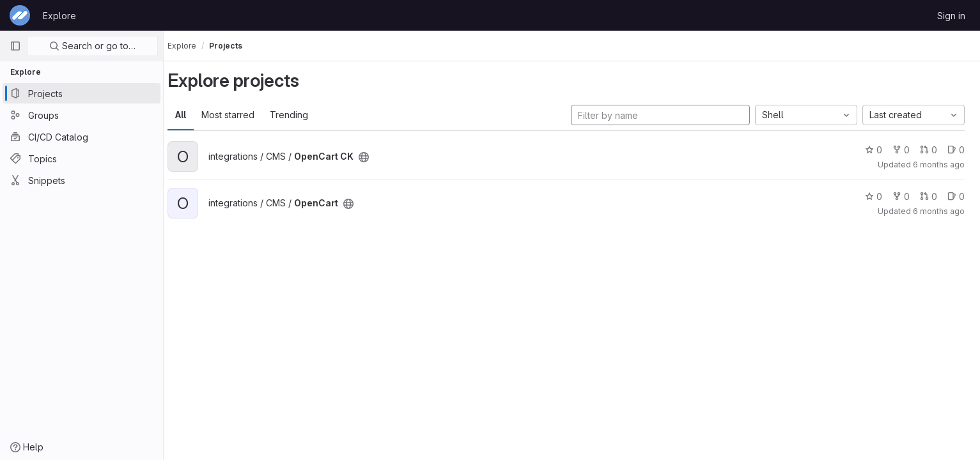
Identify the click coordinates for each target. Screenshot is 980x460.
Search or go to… (92, 46)
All (192, 115)
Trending (300, 115)
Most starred (239, 115)
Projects (237, 46)
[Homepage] (20, 15)
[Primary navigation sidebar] (15, 46)
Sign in (951, 16)
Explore (59, 16)
